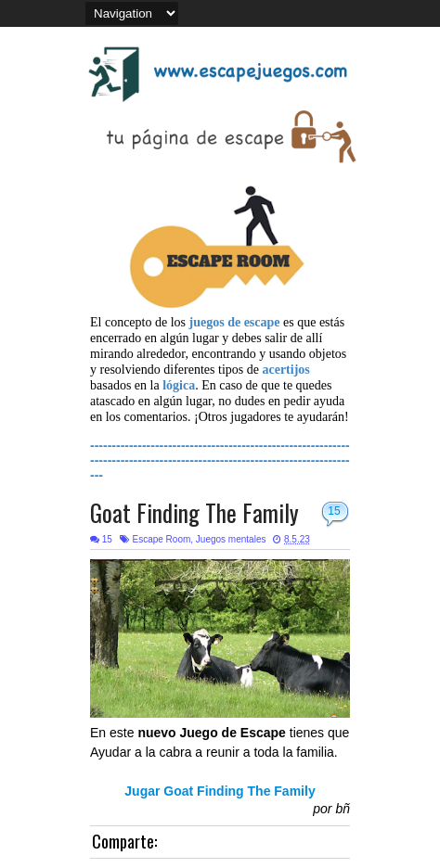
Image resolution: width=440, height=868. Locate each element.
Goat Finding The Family (194, 512)
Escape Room (161, 539)
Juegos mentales (231, 539)
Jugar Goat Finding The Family (220, 791)
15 (334, 511)
